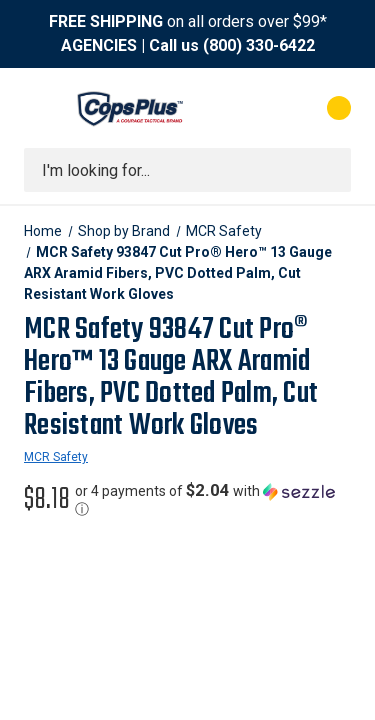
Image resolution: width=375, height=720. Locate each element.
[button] (213, 500)
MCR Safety (56, 457)
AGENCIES (99, 45)
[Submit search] (329, 170)
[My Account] (258, 108)
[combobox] (187, 170)
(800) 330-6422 (259, 45)
